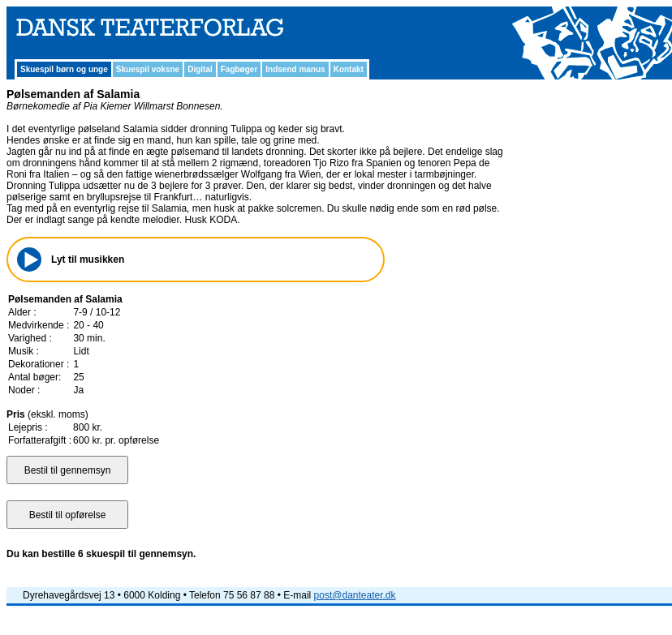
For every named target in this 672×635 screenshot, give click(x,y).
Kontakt (349, 69)
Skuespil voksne (148, 69)
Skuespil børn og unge (64, 69)
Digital (200, 69)
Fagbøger (239, 69)
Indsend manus (295, 69)
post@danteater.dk (355, 595)
